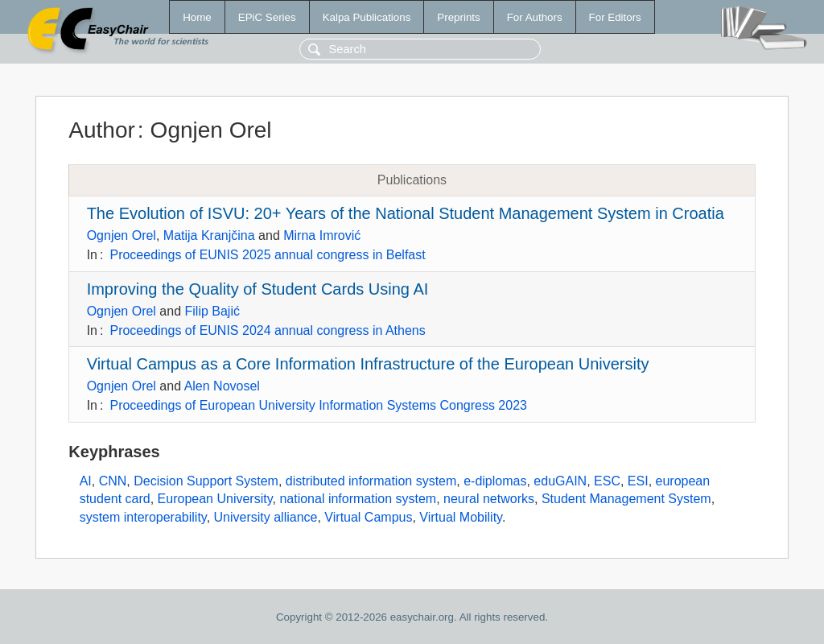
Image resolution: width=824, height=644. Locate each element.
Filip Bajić (212, 311)
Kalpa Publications (367, 17)
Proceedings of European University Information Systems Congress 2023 (318, 405)
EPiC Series (267, 17)
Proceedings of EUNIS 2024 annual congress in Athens (267, 330)
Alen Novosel (222, 386)
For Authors (535, 17)
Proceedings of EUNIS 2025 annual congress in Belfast (267, 255)
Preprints (458, 17)
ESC (607, 481)
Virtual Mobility (461, 517)
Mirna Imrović (322, 235)
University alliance (266, 517)
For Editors (615, 17)
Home (197, 17)
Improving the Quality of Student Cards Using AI (258, 289)
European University (215, 499)
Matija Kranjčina (209, 235)
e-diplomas (495, 481)
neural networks (489, 499)
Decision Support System (206, 481)
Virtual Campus (368, 517)
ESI (638, 481)
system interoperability (143, 517)
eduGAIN (560, 481)
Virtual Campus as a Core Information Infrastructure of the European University (368, 364)
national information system (358, 499)
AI (86, 481)
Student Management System (626, 499)
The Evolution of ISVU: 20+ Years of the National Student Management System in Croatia (406, 213)
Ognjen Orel (122, 235)
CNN (113, 481)
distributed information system (371, 481)
